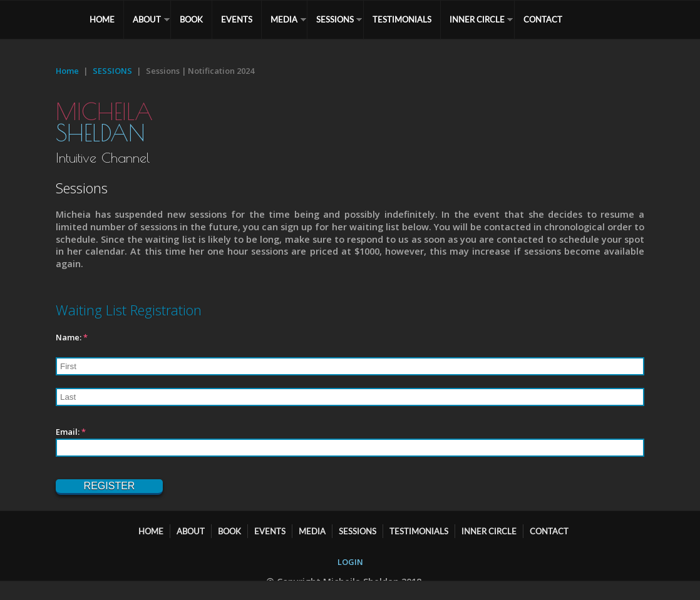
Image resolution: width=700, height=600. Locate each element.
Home (67, 71)
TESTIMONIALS (402, 19)
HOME (102, 19)
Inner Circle (477, 19)
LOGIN (350, 562)
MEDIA (284, 19)
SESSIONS (335, 19)
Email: (71, 432)
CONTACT (543, 19)
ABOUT (147, 19)
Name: (72, 337)
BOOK (191, 19)
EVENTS (237, 19)
